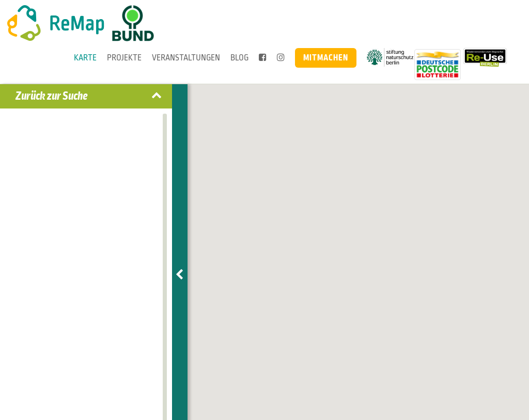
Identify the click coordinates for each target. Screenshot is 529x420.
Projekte (124, 58)
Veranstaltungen (186, 58)
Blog (239, 58)
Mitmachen (326, 58)
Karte (85, 58)
